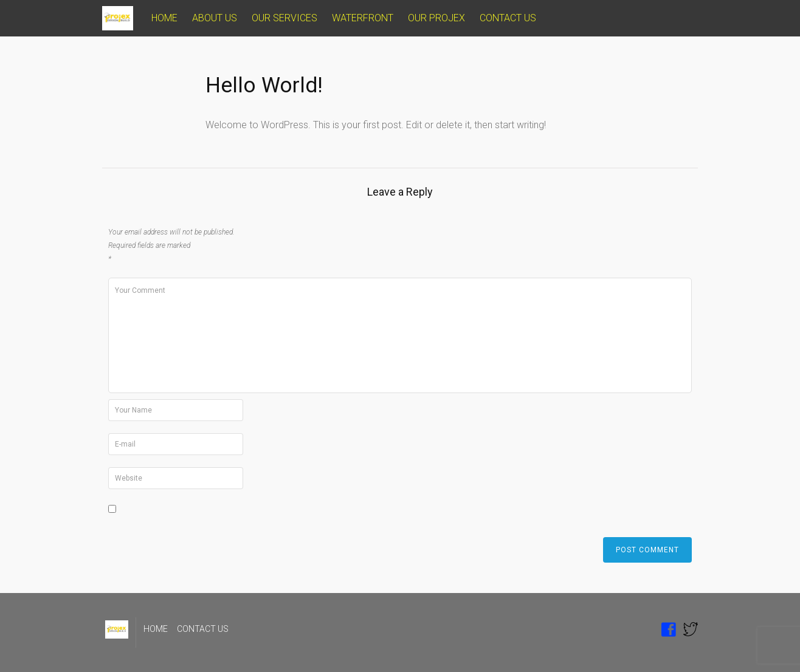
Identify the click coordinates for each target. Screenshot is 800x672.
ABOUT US (215, 18)
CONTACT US (508, 18)
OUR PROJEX (436, 18)
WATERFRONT (363, 18)
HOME (164, 18)
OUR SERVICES (284, 18)
